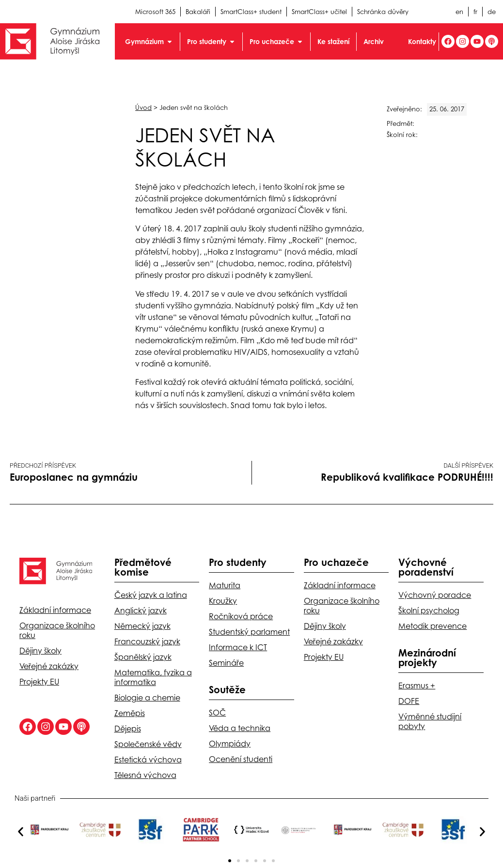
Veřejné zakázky (49, 666)
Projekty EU (39, 682)
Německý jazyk (142, 626)
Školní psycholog (429, 610)
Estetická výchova (148, 760)
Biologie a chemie (147, 698)
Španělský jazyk (143, 657)
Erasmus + (417, 685)
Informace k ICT (238, 647)
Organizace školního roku (57, 630)
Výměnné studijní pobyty (430, 721)
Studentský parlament (249, 632)
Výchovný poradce (435, 595)
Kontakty (422, 41)
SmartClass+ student (251, 12)
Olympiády (230, 744)
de (492, 12)
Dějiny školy (40, 651)
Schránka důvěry (383, 12)
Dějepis (128, 729)
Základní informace (55, 610)
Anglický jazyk (141, 610)
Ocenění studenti (241, 759)
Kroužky (223, 601)
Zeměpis (130, 713)
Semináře (226, 663)
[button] (21, 831)
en (459, 12)
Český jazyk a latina (151, 595)
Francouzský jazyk (147, 641)
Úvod (143, 107)
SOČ (217, 713)
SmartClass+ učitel (319, 12)
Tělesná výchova (145, 775)
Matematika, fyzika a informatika (153, 677)
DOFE (409, 701)
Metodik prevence (432, 626)
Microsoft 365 (155, 12)
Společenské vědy (148, 744)
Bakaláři (198, 12)
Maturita (225, 585)
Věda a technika (240, 728)
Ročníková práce (241, 616)
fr (475, 12)
